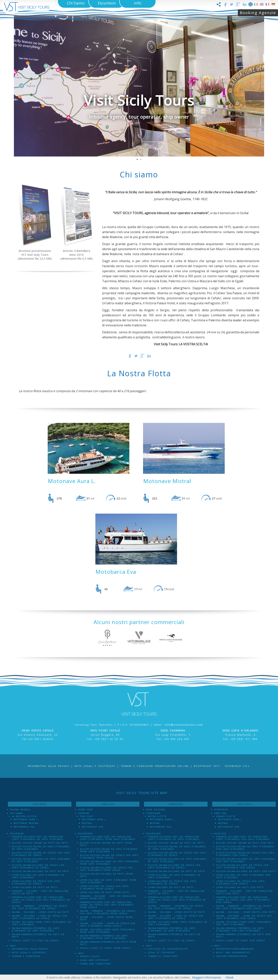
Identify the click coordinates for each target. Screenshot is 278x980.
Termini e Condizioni (26, 956)
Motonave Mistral (26, 823)
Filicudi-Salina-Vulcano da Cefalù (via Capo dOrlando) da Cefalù (38, 866)
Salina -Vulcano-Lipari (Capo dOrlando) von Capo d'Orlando (243, 923)
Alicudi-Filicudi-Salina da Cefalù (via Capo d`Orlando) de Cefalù (177, 854)
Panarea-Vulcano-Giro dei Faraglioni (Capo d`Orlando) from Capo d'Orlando (108, 838)
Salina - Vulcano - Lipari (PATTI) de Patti (176, 912)
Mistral (87, 823)
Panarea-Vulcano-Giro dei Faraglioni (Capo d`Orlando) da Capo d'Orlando (38, 838)
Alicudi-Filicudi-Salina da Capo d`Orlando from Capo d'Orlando (109, 850)
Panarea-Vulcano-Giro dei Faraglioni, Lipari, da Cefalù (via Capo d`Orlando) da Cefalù (41, 900)
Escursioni (17, 833)
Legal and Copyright (95, 960)
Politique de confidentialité (168, 949)
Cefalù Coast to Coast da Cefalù (35, 940)
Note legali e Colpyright (95, 766)
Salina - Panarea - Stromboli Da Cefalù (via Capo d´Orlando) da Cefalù (39, 907)
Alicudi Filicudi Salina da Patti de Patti (176, 843)
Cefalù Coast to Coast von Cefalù (241, 940)
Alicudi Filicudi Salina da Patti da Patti (40, 843)
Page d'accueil (156, 809)
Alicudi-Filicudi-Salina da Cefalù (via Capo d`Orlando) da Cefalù (41, 854)
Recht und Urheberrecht (233, 952)
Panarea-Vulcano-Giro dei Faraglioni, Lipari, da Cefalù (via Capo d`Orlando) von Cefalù (243, 900)
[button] (261, 86)
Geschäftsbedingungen (232, 956)
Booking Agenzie (258, 13)
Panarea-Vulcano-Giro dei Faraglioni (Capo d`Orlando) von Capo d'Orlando (243, 838)
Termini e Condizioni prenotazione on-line (155, 766)
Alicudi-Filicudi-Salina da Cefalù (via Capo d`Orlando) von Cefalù (245, 854)
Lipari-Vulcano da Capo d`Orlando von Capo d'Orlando (243, 876)
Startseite (221, 809)
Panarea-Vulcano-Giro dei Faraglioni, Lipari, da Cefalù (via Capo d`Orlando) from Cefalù (107, 905)
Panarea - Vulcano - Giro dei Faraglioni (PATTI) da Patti (40, 892)
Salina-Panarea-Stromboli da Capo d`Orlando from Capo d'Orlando (104, 937)
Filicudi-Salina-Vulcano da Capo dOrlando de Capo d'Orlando (177, 860)
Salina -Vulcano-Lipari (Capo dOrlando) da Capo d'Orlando (42, 923)
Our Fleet (87, 816)
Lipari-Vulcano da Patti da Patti (35, 887)
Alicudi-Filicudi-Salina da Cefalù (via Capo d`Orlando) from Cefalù (109, 856)
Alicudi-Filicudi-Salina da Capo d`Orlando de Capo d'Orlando (177, 848)
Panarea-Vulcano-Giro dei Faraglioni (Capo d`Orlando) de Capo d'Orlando (174, 838)
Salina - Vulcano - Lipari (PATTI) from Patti (106, 918)
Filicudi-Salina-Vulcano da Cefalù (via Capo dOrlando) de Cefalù (174, 866)
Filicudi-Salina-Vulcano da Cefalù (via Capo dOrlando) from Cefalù (106, 869)
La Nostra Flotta (24, 816)
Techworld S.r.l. (238, 766)
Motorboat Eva (93, 827)
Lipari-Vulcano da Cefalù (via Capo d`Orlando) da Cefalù (36, 882)
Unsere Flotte (226, 816)
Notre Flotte (157, 816)
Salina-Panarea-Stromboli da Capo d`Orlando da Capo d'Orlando (36, 929)
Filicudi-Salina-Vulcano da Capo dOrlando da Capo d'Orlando (41, 860)
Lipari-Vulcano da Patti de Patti (171, 887)
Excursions (85, 833)
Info (13, 946)
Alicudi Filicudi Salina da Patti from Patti (106, 844)
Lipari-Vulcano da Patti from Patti (105, 892)
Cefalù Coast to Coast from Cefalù (105, 948)
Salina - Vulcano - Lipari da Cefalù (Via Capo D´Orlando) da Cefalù (39, 917)
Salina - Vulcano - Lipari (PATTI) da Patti (40, 912)
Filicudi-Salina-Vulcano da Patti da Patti (41, 871)
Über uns (220, 813)
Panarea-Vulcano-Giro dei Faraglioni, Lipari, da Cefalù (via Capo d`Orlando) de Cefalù (177, 900)
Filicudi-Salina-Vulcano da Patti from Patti (106, 875)
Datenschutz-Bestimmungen (235, 949)
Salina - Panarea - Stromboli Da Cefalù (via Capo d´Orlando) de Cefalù (176, 907)
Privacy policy (90, 956)
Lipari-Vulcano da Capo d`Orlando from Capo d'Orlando (108, 881)
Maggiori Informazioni (206, 977)
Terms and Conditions (95, 964)
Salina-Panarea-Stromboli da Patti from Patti (108, 943)
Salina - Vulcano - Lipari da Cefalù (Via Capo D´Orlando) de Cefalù (176, 917)
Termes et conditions (163, 956)
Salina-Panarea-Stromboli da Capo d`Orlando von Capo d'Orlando (240, 929)
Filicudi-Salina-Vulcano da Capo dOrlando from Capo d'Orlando (109, 863)
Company (84, 813)
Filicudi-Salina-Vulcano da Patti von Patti (246, 871)
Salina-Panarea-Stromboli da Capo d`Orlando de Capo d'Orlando (172, 929)
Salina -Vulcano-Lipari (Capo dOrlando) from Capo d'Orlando (107, 931)
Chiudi (229, 977)
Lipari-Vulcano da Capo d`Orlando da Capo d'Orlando (38, 876)
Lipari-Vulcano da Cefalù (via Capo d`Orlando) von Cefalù (240, 882)
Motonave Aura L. (26, 819)
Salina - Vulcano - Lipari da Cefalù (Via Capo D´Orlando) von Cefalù (244, 917)
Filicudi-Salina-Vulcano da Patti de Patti (177, 871)
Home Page (85, 809)
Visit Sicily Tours (139, 100)
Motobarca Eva (24, 827)
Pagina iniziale (20, 809)
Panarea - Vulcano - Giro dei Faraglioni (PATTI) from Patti (108, 897)
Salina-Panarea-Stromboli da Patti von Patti (243, 936)
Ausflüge (220, 833)
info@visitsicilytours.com (184, 725)
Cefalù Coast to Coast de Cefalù (171, 940)
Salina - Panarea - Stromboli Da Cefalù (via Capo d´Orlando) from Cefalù (108, 912)
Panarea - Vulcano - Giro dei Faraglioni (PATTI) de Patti (176, 892)
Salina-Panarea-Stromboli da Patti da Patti (38, 936)
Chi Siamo (16, 813)
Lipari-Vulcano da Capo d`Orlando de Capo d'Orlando (174, 876)
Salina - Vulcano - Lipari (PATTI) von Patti (246, 912)
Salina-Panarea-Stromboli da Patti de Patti (174, 936)
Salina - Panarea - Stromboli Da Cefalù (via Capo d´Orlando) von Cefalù (244, 907)
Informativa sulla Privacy (48, 766)
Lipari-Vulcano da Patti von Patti (240, 887)
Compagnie (153, 813)
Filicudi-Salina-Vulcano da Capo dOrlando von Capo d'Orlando (246, 860)
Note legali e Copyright (29, 952)
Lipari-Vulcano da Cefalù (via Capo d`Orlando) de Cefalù (172, 882)
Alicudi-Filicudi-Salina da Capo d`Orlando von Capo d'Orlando (245, 848)
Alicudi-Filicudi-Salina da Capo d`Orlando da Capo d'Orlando (41, 848)
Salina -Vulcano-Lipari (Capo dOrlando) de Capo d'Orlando (178, 923)
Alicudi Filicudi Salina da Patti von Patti (245, 843)
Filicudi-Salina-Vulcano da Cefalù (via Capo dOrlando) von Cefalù (242, 866)
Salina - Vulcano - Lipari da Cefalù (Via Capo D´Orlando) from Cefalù (108, 924)
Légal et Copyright (161, 952)
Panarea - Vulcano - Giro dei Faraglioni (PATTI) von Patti (244, 892)
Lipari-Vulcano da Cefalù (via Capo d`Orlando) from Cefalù (104, 887)
